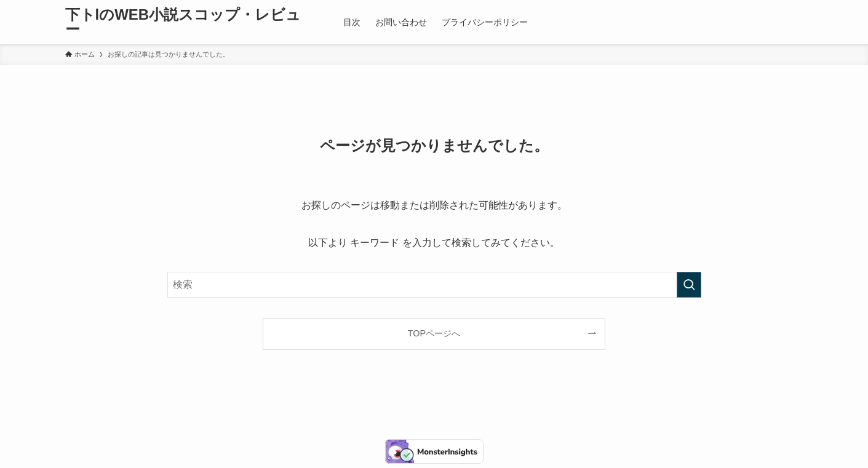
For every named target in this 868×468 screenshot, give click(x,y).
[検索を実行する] (689, 285)
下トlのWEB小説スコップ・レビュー (183, 22)
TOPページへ (434, 333)
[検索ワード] (434, 285)
